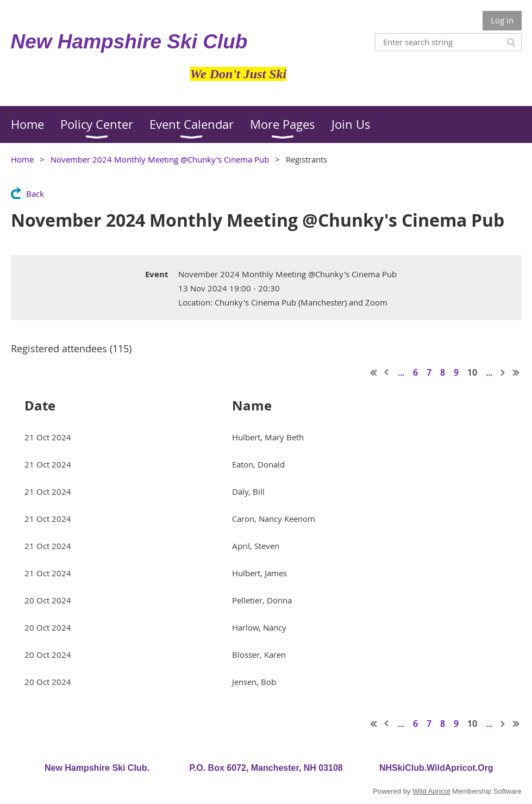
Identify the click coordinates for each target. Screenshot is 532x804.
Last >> (516, 372)
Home (22, 159)
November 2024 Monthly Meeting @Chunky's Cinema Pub (160, 159)
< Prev (387, 372)
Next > (503, 372)
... (401, 372)
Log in (502, 20)
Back (35, 194)
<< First (374, 372)
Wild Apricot (431, 791)
